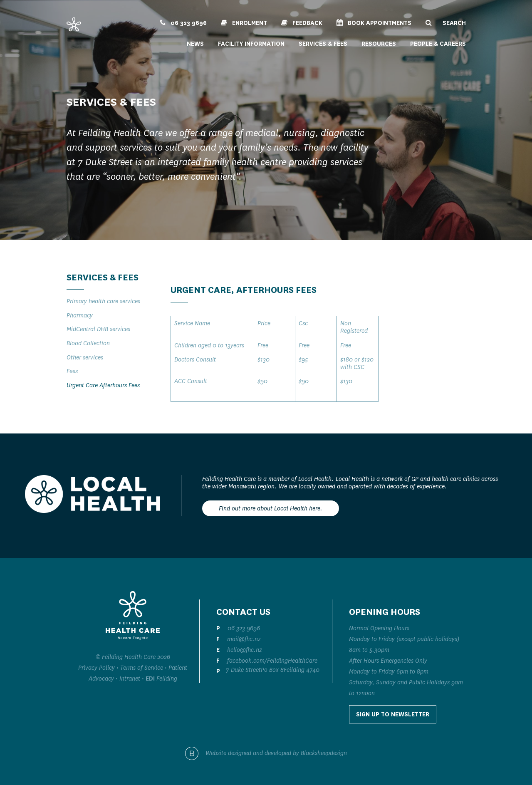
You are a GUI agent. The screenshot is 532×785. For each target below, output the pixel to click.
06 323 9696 (183, 23)
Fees (72, 371)
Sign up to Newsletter (393, 714)
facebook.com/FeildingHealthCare (272, 661)
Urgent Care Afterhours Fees (103, 385)
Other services (85, 357)
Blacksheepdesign (324, 753)
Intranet (130, 679)
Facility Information (251, 44)
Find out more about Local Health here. (271, 508)
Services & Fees (323, 44)
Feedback (302, 23)
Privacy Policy (97, 668)
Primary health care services (103, 301)
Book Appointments (374, 23)
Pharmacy (80, 315)
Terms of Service (142, 668)
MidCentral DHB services (98, 329)
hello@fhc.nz (245, 650)
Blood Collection (88, 343)
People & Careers (438, 44)
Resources (379, 44)
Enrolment (244, 23)
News (195, 44)
